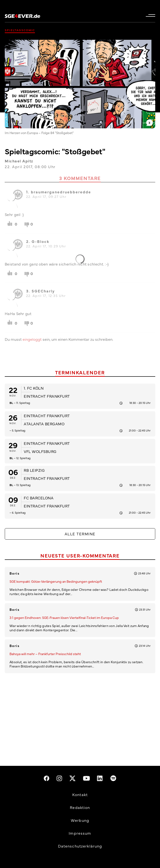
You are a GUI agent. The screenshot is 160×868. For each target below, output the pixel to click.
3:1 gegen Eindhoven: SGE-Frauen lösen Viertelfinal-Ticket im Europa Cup (64, 617)
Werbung (80, 820)
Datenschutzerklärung (80, 846)
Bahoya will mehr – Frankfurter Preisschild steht (45, 654)
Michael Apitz (19, 161)
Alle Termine (80, 534)
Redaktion (80, 807)
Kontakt (80, 794)
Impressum (80, 833)
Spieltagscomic (20, 30)
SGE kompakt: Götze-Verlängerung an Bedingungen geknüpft (56, 581)
